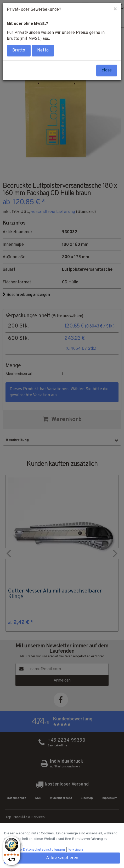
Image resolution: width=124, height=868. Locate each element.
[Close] (115, 9)
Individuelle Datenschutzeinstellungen (35, 850)
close (107, 70)
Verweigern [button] (76, 850)
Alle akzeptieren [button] (62, 858)
